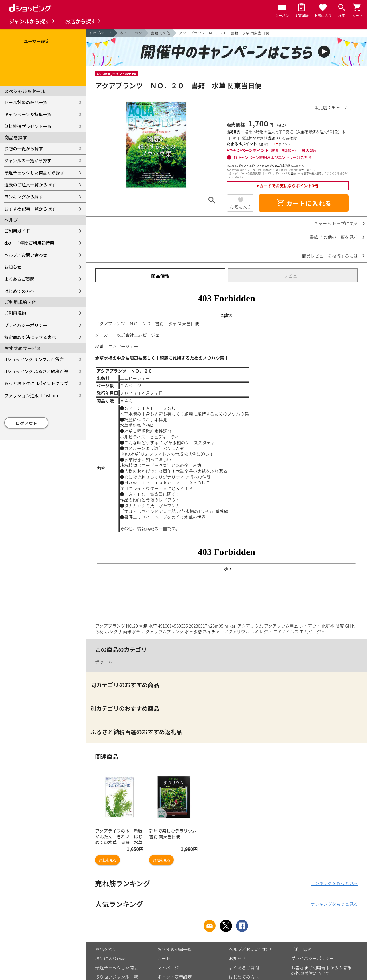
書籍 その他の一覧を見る (334, 237)
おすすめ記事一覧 (175, 949)
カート (164, 958)
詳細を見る (108, 860)
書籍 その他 (161, 33)
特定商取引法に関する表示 (30, 337)
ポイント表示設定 (175, 977)
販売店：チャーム (332, 107)
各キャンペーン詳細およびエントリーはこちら (273, 157)
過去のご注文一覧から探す (30, 185)
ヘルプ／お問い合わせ (26, 255)
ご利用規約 (15, 313)
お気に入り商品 (110, 958)
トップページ (100, 33)
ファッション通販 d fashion (31, 395)
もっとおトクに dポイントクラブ (36, 383)
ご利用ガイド (17, 231)
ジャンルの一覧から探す (28, 160)
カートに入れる (304, 203)
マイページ (168, 968)
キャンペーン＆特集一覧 (28, 114)
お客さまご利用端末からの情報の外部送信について (321, 970)
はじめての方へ (19, 291)
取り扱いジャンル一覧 (117, 977)
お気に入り (240, 207)
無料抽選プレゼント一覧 (28, 126)
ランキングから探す (24, 197)
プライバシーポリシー (26, 325)
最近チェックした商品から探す (34, 173)
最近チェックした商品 (117, 968)
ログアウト (27, 423)
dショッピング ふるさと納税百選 (36, 371)
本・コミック (131, 33)
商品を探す (106, 949)
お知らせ (13, 267)
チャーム (104, 662)
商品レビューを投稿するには (330, 256)
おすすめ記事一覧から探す (30, 209)
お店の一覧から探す (24, 148)
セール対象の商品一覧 (26, 102)
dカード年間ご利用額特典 (29, 243)
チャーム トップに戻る (336, 223)
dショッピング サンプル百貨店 (34, 359)
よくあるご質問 (19, 279)
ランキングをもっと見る (334, 883)
